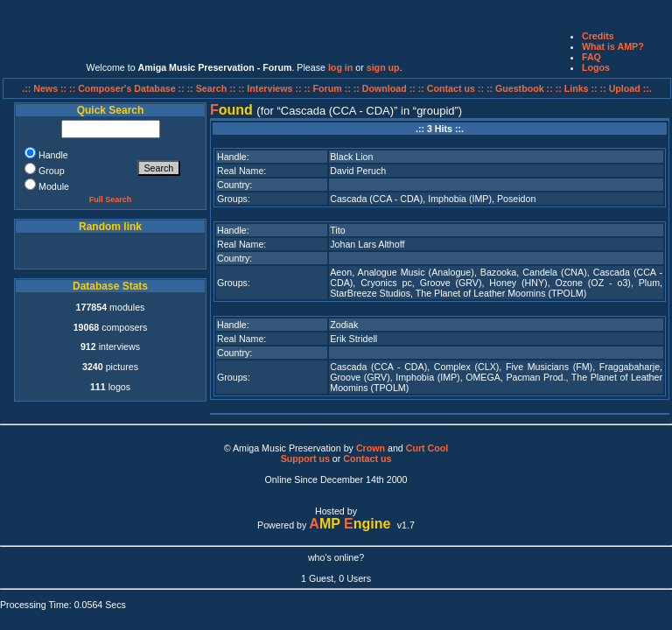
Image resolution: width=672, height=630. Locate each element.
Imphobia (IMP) (460, 199)
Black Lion (351, 157)
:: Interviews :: (271, 88)
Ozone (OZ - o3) (593, 283)
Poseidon (516, 199)
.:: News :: (45, 88)
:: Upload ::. (626, 88)
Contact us (367, 458)
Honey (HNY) (518, 283)
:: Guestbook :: (520, 88)
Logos (596, 67)
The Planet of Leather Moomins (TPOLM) (501, 293)
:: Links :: (577, 88)
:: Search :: (213, 88)
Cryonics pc (386, 283)
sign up (383, 67)
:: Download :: (386, 88)
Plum (649, 283)
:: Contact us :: (451, 88)
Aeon (341, 272)
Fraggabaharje (630, 367)
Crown (371, 448)
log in (340, 67)
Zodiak (344, 325)
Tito (337, 230)
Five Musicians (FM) (549, 367)
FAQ (591, 57)
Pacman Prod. (535, 377)
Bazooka (498, 272)
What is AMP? (613, 46)
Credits (598, 36)
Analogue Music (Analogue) (416, 272)
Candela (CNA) (554, 272)
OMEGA (483, 377)
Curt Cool (427, 448)
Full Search (111, 199)
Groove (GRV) (451, 283)
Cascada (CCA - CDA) (376, 199)
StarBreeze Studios (370, 293)
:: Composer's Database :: (128, 88)
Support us (305, 458)
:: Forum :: (329, 88)
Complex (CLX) (467, 367)
